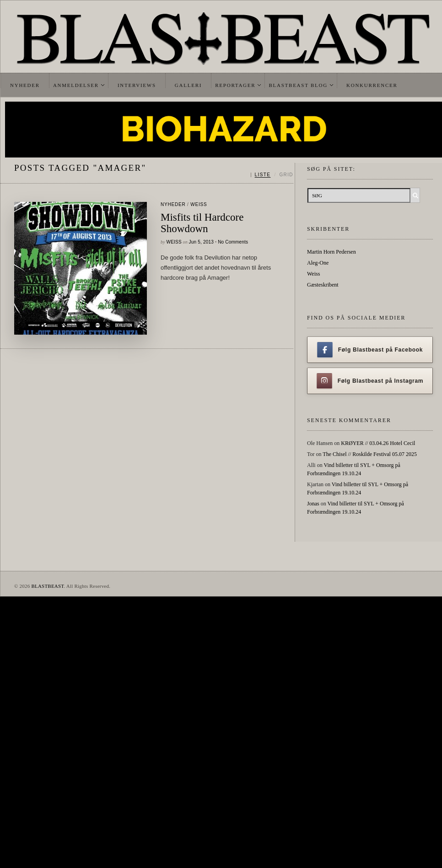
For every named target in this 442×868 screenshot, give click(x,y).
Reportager (235, 85)
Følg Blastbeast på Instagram (370, 381)
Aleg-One (318, 263)
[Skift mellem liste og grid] (272, 175)
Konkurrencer (372, 85)
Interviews (137, 85)
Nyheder (25, 85)
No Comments (233, 242)
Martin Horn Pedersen (331, 252)
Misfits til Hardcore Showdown (202, 223)
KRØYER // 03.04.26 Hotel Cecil (378, 443)
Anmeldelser (76, 85)
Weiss (199, 204)
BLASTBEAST (47, 586)
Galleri (188, 85)
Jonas (313, 504)
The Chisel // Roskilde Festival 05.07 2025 (370, 454)
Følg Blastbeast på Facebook (370, 350)
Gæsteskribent (323, 285)
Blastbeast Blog (298, 85)
